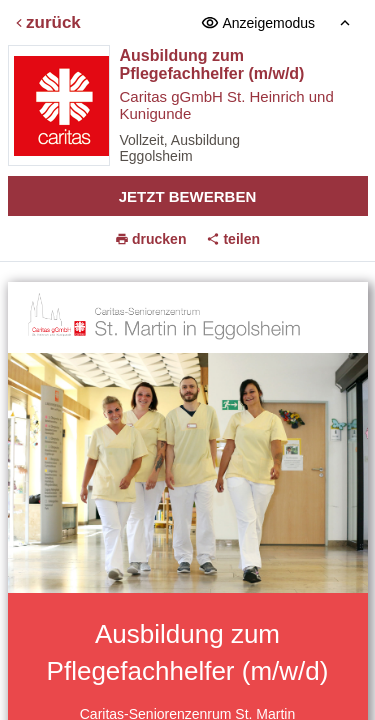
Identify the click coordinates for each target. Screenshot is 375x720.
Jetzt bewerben (188, 196)
